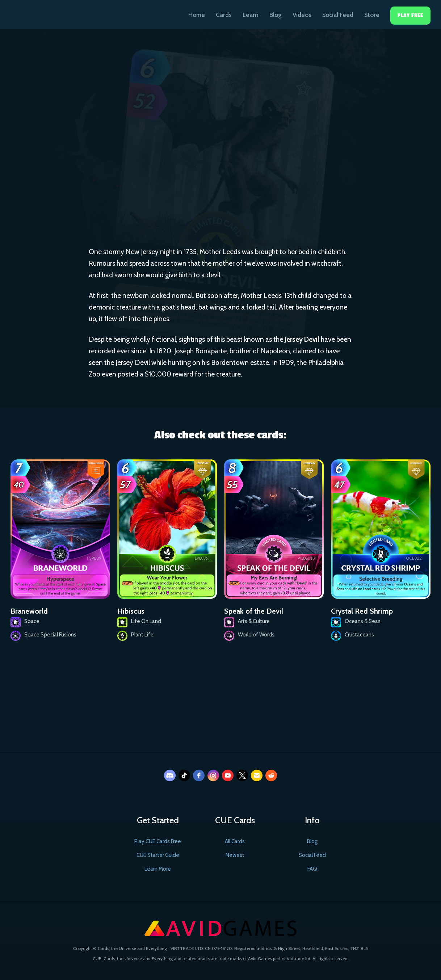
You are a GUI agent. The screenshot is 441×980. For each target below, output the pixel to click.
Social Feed (338, 15)
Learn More (158, 869)
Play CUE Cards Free (158, 841)
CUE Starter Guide (158, 855)
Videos (302, 15)
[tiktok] (184, 775)
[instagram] (213, 775)
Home (197, 15)
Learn (251, 15)
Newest (235, 855)
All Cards (235, 841)
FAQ (312, 869)
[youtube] (228, 775)
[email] (257, 775)
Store (372, 15)
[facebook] (199, 775)
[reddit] (271, 775)
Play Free (410, 15)
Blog (276, 15)
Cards (224, 15)
